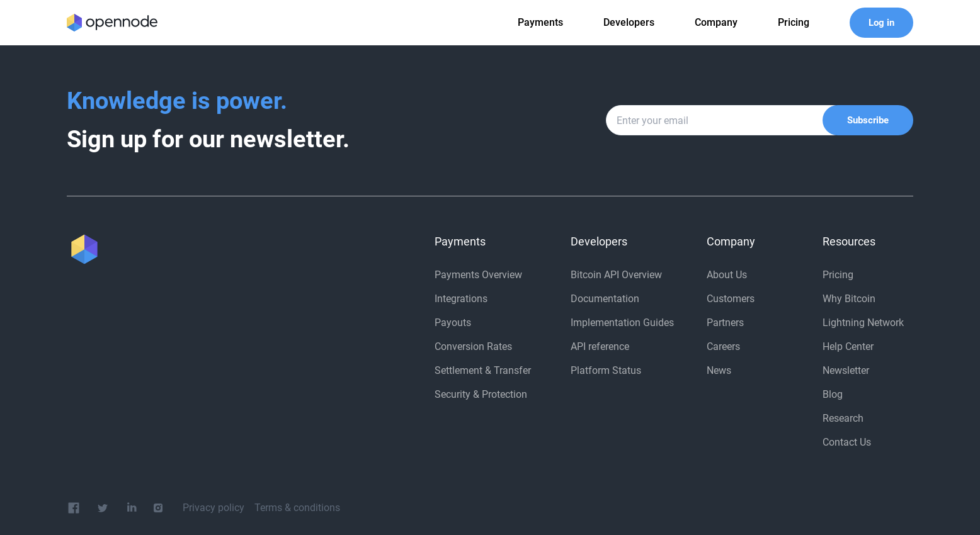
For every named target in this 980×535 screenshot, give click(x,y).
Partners (725, 323)
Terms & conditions (297, 508)
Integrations (461, 299)
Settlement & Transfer (483, 370)
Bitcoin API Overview (616, 275)
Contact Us (847, 442)
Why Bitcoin (849, 299)
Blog (833, 394)
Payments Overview (478, 275)
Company (716, 22)
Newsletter (846, 370)
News (719, 370)
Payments (540, 22)
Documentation (605, 299)
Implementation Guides (622, 323)
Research (843, 418)
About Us (727, 275)
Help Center (848, 346)
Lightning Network (863, 323)
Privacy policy (214, 508)
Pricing (838, 275)
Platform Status (606, 370)
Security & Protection (481, 394)
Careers (723, 346)
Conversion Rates (473, 346)
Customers (731, 299)
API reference (600, 346)
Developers (629, 22)
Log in (881, 23)
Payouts (453, 323)
